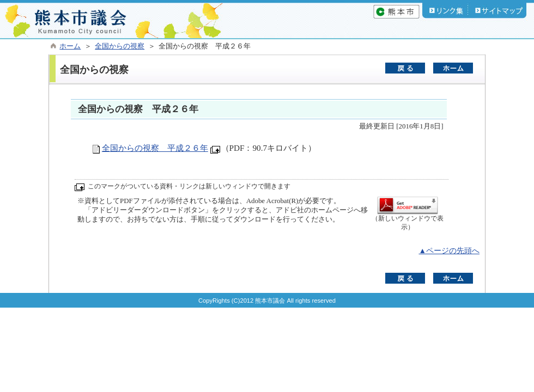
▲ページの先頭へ (449, 251)
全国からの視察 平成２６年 (155, 148)
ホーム (70, 46)
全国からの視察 (120, 46)
